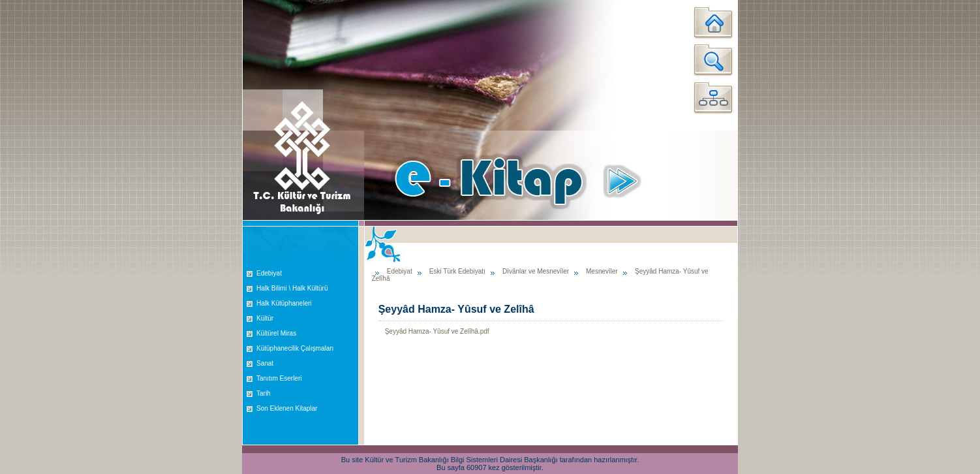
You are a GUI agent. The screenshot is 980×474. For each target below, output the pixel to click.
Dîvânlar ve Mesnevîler (537, 271)
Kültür (265, 318)
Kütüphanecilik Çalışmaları (295, 348)
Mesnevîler (602, 271)
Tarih (264, 393)
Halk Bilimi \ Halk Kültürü (292, 288)
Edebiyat (269, 273)
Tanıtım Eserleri (279, 378)
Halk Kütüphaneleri (284, 303)
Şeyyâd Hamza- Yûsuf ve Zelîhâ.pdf (437, 331)
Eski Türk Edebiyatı (457, 271)
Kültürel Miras (276, 333)
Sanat (265, 363)
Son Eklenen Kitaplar (287, 408)
